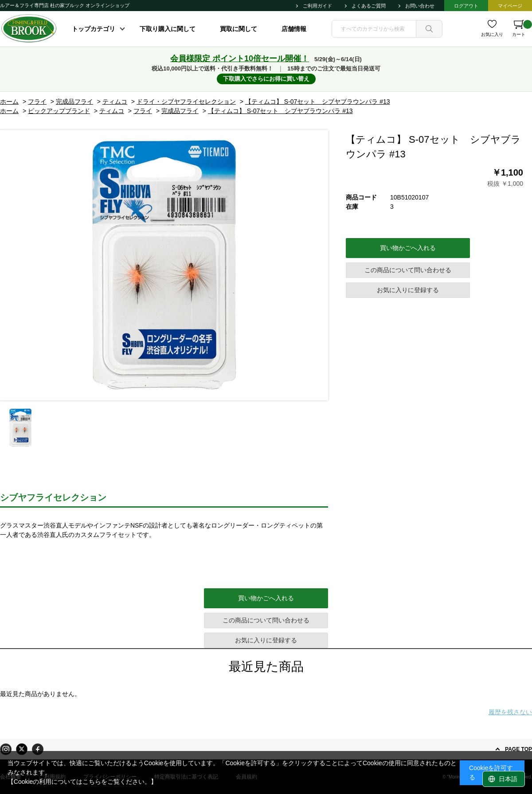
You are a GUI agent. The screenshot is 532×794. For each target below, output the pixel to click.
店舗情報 (294, 29)
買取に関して (239, 29)
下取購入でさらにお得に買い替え (266, 79)
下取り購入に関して (168, 29)
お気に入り (492, 34)
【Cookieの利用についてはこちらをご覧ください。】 (82, 782)
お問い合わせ (420, 6)
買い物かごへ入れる (408, 248)
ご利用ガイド (317, 6)
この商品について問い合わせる (408, 270)
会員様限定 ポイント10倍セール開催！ (240, 59)
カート (522, 28)
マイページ (510, 6)
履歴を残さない (510, 712)
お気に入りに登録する (408, 290)
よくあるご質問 (369, 6)
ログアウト (466, 6)
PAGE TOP (518, 749)
